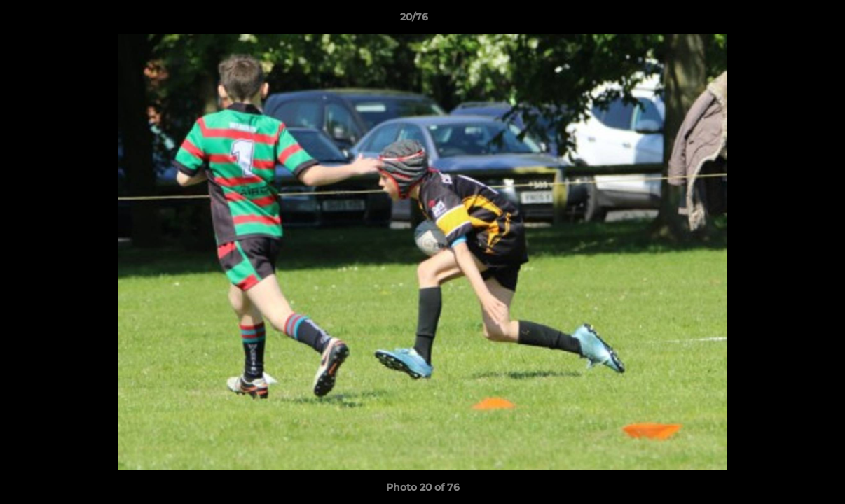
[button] (786, 20)
